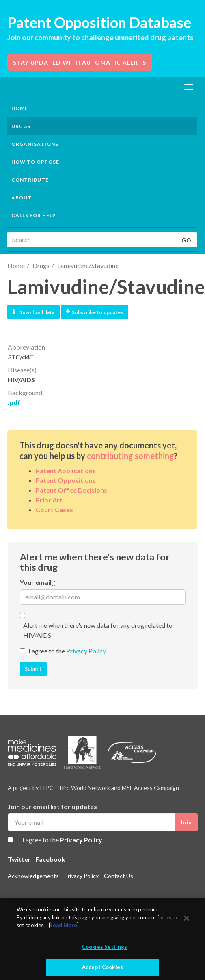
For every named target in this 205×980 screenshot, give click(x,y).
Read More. (64, 925)
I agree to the (67, 651)
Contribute (30, 180)
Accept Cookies (102, 967)
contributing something (131, 456)
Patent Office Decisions (71, 490)
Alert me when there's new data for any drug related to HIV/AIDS (98, 630)
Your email (38, 582)
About (22, 198)
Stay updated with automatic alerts (80, 62)
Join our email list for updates (52, 806)
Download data (33, 312)
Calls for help (34, 215)
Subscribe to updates (95, 312)
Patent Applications (66, 471)
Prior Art (49, 500)
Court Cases (54, 509)
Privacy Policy (86, 651)
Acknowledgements (33, 876)
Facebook (50, 859)
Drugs (41, 265)
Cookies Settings (105, 947)
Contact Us (119, 876)
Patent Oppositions (66, 480)
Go (187, 240)
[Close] (186, 918)
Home (20, 108)
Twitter (19, 859)
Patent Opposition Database (99, 22)
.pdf (14, 402)
